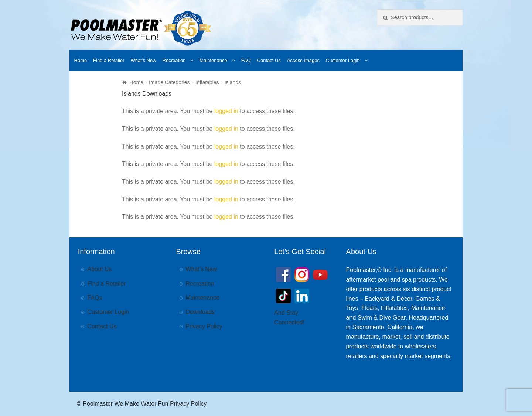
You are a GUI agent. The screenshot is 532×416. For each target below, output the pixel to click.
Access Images (303, 60)
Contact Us (269, 60)
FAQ (246, 60)
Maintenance (213, 60)
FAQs (95, 298)
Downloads (200, 312)
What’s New (144, 60)
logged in (226, 111)
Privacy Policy (204, 326)
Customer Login (343, 60)
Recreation (174, 60)
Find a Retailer (109, 60)
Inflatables (207, 82)
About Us (100, 269)
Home (81, 60)
